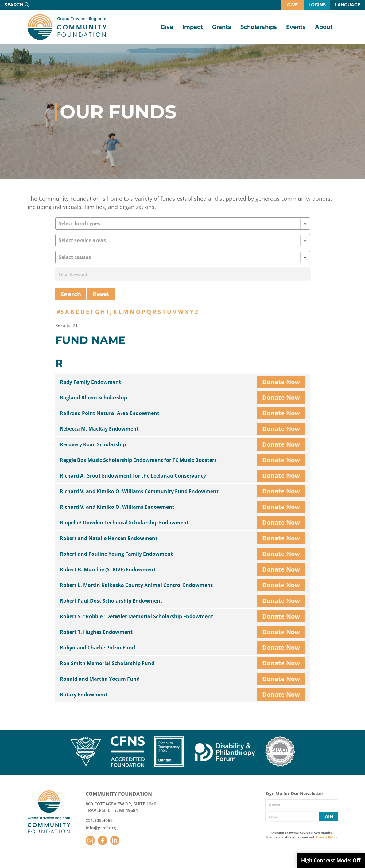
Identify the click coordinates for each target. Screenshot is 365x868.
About (324, 27)
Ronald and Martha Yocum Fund (100, 679)
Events (296, 27)
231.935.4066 (99, 820)
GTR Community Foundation (67, 27)
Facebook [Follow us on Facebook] (103, 840)
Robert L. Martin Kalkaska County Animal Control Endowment (136, 585)
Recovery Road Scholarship (93, 444)
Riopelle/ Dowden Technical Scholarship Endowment (124, 523)
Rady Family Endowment (90, 382)
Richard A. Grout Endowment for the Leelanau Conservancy (133, 476)
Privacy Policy (326, 837)
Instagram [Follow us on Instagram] (90, 840)
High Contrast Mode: (331, 860)
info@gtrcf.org (101, 828)
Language (348, 5)
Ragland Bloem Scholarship (93, 398)
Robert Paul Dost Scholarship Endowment (111, 601)
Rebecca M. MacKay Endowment (99, 429)
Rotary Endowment (84, 695)
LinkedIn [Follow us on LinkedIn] (115, 840)
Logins (317, 5)
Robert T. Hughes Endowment (96, 632)
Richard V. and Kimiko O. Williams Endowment (117, 507)
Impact (193, 27)
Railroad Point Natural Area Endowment (110, 413)
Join (328, 817)
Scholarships (259, 27)
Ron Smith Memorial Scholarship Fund (107, 663)
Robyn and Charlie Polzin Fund (97, 648)
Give (292, 5)
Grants (222, 27)
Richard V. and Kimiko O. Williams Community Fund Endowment (139, 491)
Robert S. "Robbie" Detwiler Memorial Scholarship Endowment (136, 616)
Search (14, 5)
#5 (60, 312)
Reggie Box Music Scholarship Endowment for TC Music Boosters (138, 460)
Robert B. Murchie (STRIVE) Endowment (108, 569)
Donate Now (281, 382)
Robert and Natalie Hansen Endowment (109, 538)
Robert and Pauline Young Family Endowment (116, 554)
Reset (101, 294)
